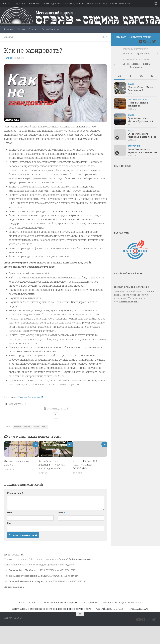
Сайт (10, 523)
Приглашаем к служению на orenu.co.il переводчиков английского (52, 609)
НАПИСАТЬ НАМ (138, 609)
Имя (10, 512)
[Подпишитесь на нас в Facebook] (145, 41)
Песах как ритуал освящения (138, 104)
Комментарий (16, 493)
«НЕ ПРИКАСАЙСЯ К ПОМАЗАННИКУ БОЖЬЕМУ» (85, 465)
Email (61, 512)
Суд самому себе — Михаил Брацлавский (140, 120)
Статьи (33, 29)
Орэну (36, 427)
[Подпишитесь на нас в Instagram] (149, 41)
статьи (44, 427)
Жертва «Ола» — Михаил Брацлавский (141, 89)
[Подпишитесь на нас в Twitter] (154, 41)
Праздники (133, 99)
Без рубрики (134, 146)
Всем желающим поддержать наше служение (56, 3)
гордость (18, 427)
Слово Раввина (50, 29)
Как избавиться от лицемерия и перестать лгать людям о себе (53, 465)
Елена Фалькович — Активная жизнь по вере (142, 135)
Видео (21, 29)
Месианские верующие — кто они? (107, 3)
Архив (19, 3)
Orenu (9, 58)
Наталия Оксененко (32, 397)
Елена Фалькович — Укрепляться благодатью (142, 151)
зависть (28, 427)
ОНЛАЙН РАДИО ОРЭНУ (110, 609)
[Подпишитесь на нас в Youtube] (140, 41)
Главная (7, 3)
